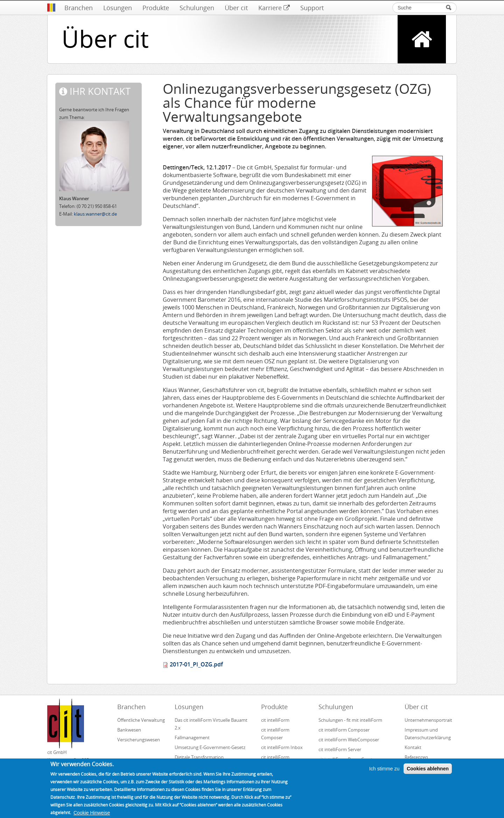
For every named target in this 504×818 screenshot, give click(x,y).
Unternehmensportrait (428, 720)
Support (312, 8)
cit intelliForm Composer (275, 734)
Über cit (236, 8)
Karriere (274, 8)
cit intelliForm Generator (275, 761)
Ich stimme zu (384, 772)
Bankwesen (129, 730)
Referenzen (416, 757)
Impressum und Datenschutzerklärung (428, 734)
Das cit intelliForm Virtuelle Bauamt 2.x (211, 724)
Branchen (79, 8)
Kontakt (413, 747)
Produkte (156, 8)
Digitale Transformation (199, 757)
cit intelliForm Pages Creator (348, 759)
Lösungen (118, 8)
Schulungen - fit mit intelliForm (350, 720)
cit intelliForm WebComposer (349, 740)
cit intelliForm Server (340, 749)
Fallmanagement (192, 737)
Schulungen (197, 8)
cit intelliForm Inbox (282, 747)
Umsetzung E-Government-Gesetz (210, 747)
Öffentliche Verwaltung (141, 720)
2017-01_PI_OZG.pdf (196, 664)
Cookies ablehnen (428, 772)
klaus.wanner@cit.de (95, 214)
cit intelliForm (275, 720)
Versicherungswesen (139, 740)
